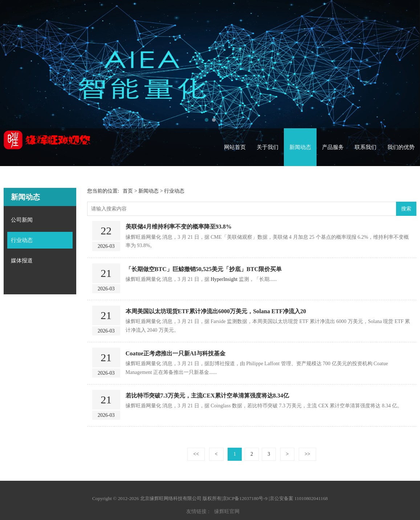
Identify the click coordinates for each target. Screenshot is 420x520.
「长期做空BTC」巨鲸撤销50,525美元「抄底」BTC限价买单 (204, 269)
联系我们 (366, 147)
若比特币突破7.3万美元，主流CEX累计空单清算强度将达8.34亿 (207, 396)
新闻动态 (300, 147)
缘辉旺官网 (227, 511)
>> (307, 454)
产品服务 (333, 147)
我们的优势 (401, 147)
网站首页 (235, 147)
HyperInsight (224, 279)
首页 (128, 191)
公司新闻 (22, 220)
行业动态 (22, 240)
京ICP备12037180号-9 (245, 498)
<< (196, 454)
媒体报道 (22, 261)
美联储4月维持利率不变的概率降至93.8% (179, 227)
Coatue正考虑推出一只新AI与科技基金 (176, 353)
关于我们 (268, 147)
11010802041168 (311, 498)
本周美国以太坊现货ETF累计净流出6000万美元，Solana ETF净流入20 (216, 311)
